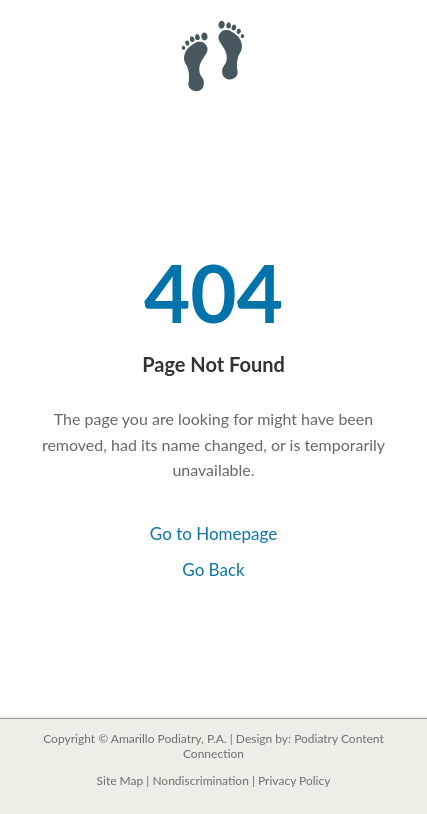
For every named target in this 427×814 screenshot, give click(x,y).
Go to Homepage (213, 533)
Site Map (120, 780)
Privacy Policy (294, 780)
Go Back (213, 569)
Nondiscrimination (200, 780)
